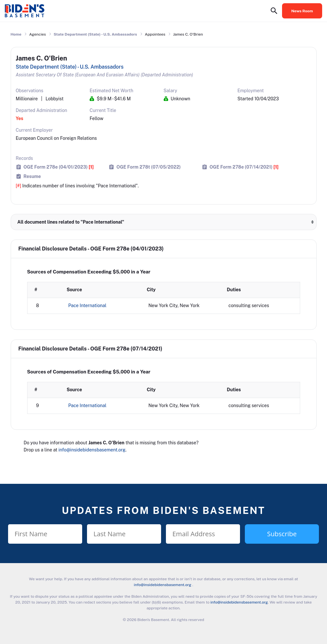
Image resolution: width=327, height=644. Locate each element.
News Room (302, 11)
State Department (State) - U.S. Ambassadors (95, 34)
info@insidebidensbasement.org (92, 450)
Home (16, 34)
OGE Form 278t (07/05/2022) (149, 167)
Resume (32, 176)
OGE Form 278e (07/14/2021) (244, 167)
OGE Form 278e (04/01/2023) (59, 167)
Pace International (87, 305)
